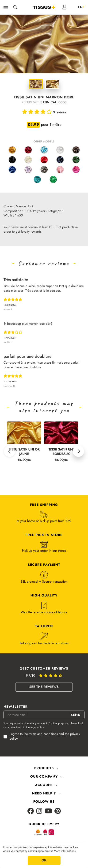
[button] (10, 451)
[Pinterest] (58, 811)
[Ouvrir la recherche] (15, 7)
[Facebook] (31, 811)
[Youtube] (48, 811)
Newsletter (16, 707)
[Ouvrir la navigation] (6, 7)
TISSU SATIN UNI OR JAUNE (24, 452)
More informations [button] (65, 851)
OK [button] (44, 861)
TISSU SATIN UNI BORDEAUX (61, 452)
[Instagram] (39, 811)
